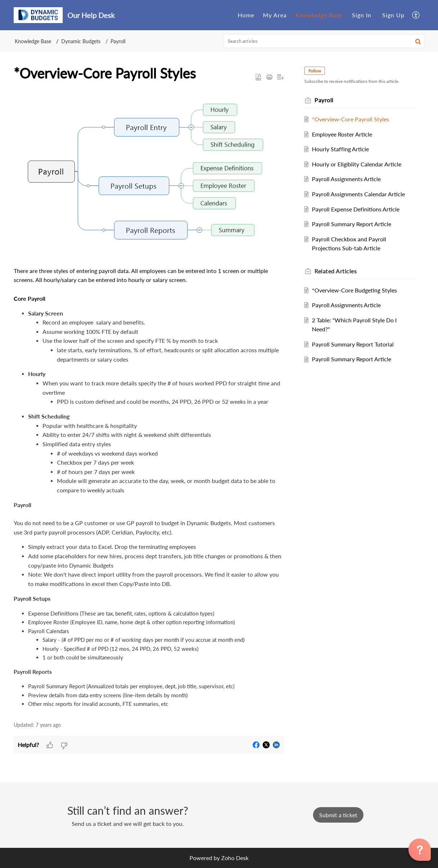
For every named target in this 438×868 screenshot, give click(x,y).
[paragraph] (149, 402)
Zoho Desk (235, 858)
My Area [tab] (275, 15)
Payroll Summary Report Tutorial (355, 344)
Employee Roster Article (345, 134)
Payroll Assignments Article (349, 179)
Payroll (118, 41)
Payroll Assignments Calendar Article (361, 194)
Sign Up (393, 15)
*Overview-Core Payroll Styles (353, 119)
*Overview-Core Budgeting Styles (357, 290)
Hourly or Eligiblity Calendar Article (359, 164)
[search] (324, 41)
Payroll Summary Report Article (354, 224)
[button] (416, 15)
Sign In (362, 15)
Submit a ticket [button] (338, 815)
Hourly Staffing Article (343, 149)
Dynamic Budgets (81, 41)
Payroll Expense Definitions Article (358, 209)
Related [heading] (338, 271)
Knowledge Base (33, 41)
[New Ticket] (338, 815)
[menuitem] (362, 15)
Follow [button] (317, 71)
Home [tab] (246, 15)
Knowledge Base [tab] (319, 15)
